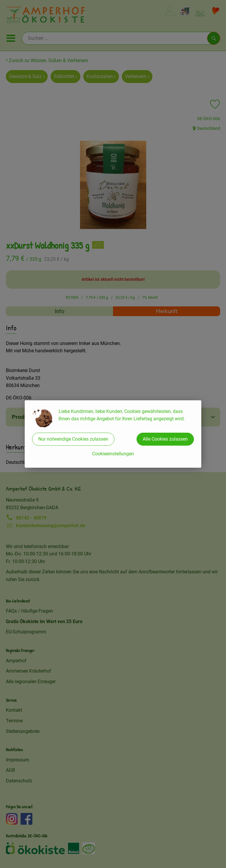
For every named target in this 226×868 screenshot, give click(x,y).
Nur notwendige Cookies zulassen (73, 439)
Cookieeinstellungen (113, 454)
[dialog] (113, 434)
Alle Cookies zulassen (165, 439)
